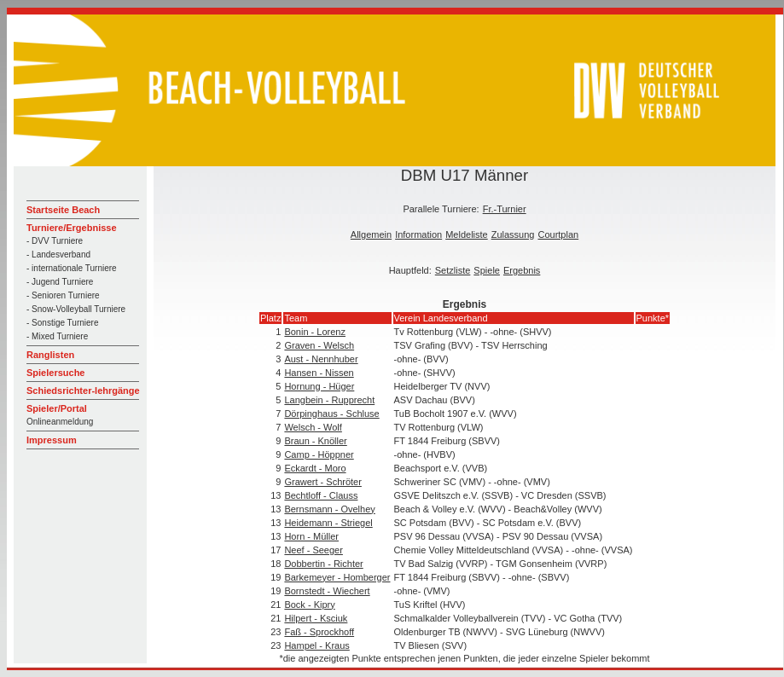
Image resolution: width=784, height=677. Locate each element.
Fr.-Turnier (505, 209)
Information (418, 234)
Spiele (487, 270)
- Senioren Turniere (63, 295)
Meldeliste (467, 234)
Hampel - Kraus (317, 645)
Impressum (52, 440)
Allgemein (371, 234)
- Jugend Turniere (60, 282)
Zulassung (513, 234)
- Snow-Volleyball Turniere (76, 309)
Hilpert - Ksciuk (316, 618)
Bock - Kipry (309, 605)
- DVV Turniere (55, 241)
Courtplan (558, 234)
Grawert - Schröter (322, 482)
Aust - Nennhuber (321, 359)
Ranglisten (50, 355)
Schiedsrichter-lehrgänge (83, 391)
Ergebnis (522, 270)
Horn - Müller (311, 536)
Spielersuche (55, 373)
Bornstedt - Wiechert (327, 591)
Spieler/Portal (57, 408)
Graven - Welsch (319, 345)
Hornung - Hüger (319, 386)
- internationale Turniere (72, 268)
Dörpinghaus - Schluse (331, 414)
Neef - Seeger (313, 550)
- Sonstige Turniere (63, 323)
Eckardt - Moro (315, 468)
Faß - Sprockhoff (319, 632)
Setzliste (453, 270)
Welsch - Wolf (313, 427)
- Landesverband (58, 255)
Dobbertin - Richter (323, 564)
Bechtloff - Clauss (321, 495)
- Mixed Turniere (57, 336)
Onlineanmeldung (60, 422)
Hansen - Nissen (319, 373)
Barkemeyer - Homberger (337, 577)
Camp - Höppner (319, 454)
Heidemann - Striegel (328, 523)
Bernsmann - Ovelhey (329, 509)
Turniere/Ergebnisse (72, 228)
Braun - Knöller (315, 441)
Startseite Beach (63, 210)
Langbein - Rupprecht (329, 400)
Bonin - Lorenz (315, 332)
